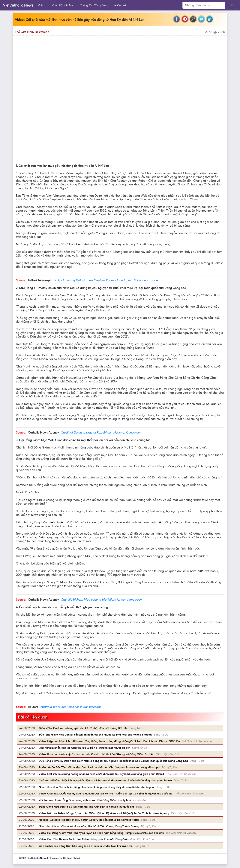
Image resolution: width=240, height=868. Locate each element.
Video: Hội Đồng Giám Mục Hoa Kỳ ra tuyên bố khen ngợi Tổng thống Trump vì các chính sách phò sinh (101, 833)
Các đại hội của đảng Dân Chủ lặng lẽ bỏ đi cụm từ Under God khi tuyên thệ (86, 846)
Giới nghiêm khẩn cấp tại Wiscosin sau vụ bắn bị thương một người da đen (85, 748)
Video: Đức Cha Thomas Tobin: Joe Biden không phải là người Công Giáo (84, 839)
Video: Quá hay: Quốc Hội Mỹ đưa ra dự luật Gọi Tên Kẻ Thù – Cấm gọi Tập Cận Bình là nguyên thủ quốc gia (106, 794)
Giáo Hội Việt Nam (64, 5)
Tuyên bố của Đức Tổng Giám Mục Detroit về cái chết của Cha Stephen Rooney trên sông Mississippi (99, 767)
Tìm (232, 5)
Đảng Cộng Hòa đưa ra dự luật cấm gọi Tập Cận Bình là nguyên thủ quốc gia (86, 807)
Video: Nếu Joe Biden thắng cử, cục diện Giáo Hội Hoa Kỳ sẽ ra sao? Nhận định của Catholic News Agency (104, 813)
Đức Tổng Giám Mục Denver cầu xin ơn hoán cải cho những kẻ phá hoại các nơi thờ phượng (95, 735)
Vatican (43, 5)
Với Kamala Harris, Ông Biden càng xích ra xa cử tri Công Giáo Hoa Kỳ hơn (85, 800)
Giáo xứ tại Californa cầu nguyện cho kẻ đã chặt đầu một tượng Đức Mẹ (83, 728)
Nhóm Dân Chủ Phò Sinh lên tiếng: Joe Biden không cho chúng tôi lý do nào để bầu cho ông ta (96, 787)
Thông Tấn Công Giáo (94, 5)
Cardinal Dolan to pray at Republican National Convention (101, 432)
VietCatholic (120, 5)
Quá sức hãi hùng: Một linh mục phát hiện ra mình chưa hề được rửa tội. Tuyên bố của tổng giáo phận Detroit (105, 780)
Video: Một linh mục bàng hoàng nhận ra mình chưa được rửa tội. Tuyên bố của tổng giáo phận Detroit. (102, 774)
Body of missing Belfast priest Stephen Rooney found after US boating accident (107, 280)
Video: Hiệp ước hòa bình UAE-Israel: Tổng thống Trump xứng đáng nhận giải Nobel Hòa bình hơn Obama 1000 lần (109, 741)
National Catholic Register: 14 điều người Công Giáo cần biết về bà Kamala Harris (89, 820)
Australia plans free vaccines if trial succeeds (70, 707)
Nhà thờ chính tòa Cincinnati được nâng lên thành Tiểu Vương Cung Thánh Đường (89, 826)
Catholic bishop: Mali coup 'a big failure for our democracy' (101, 599)
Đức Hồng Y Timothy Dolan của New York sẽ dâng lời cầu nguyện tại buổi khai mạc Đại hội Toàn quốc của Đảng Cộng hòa (113, 761)
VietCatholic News (18, 5)
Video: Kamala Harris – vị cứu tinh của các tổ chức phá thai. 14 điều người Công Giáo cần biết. (96, 754)
